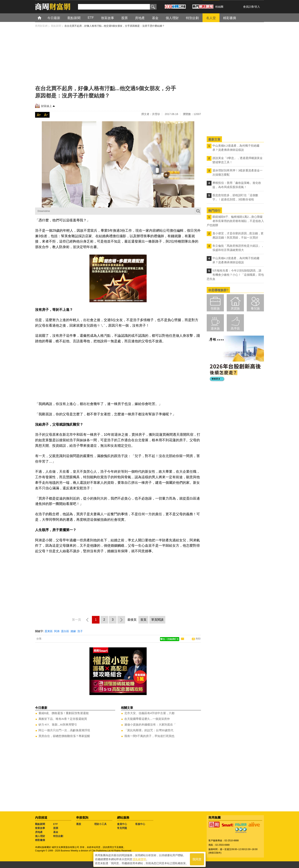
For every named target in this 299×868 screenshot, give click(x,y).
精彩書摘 (40, 840)
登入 (257, 7)
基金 (56, 832)
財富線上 (47, 106)
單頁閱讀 (157, 620)
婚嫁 (73, 631)
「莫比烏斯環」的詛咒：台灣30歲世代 (149, 730)
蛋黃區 (49, 631)
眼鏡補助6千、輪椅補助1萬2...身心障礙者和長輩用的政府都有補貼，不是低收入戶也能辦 (235, 221)
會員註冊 (248, 7)
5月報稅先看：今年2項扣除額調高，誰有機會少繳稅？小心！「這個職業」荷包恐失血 (235, 275)
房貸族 (235, 308)
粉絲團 (219, 7)
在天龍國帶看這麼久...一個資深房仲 (147, 719)
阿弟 (57, 631)
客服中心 (140, 824)
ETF (56, 824)
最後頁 (132, 620)
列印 (198, 639)
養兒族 (255, 308)
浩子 (80, 631)
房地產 (39, 832)
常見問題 (122, 828)
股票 (56, 828)
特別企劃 (58, 836)
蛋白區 (65, 631)
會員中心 (122, 824)
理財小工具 (100, 824)
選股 (79, 824)
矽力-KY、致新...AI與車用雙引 (58, 725)
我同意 (197, 859)
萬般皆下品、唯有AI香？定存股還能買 (63, 719)
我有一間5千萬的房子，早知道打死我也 (149, 736)
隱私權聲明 (139, 859)
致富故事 (40, 828)
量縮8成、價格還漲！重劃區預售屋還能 (64, 713)
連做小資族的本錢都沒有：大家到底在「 (150, 725)
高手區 (235, 328)
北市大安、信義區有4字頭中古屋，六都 (149, 713)
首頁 (43, 18)
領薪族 (215, 308)
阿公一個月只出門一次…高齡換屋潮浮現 (64, 730)
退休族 (215, 328)
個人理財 (40, 836)
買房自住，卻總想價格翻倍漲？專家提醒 (64, 736)
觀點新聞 (40, 824)
